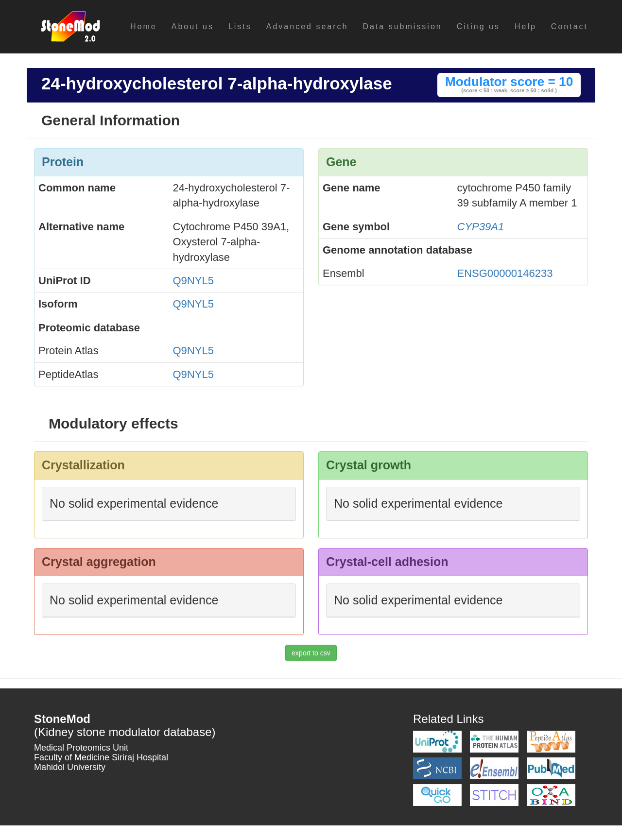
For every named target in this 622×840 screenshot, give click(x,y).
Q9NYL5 (193, 281)
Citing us (478, 26)
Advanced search (307, 26)
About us (193, 26)
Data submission (402, 26)
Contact (570, 26)
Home (144, 26)
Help (526, 26)
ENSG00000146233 (505, 273)
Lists (240, 26)
